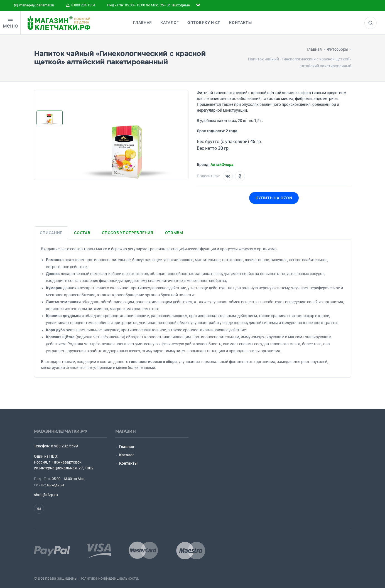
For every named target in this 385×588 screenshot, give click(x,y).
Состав (82, 233)
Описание (51, 233)
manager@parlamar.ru (34, 5)
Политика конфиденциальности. (109, 578)
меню (10, 26)
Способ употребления (127, 233)
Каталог (127, 455)
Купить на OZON (274, 198)
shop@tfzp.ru (46, 495)
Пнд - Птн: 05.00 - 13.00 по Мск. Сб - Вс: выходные (149, 5)
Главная (127, 447)
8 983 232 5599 (64, 446)
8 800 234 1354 (81, 5)
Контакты (128, 463)
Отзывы (174, 233)
